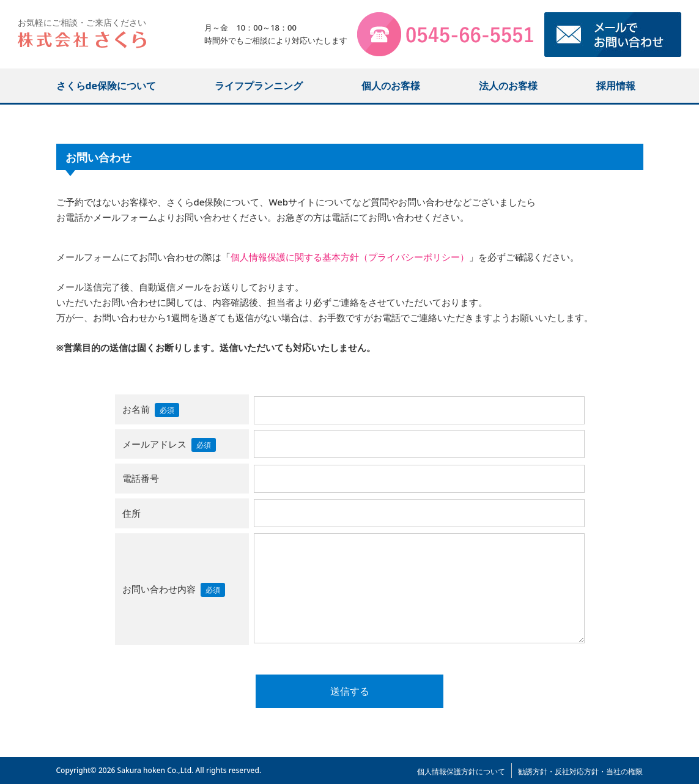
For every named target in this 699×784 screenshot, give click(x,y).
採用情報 (616, 86)
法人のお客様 (508, 86)
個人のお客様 (391, 86)
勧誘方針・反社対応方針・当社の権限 (580, 771)
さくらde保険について (106, 86)
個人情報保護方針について (461, 771)
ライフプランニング (259, 86)
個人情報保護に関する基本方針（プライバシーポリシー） (350, 257)
